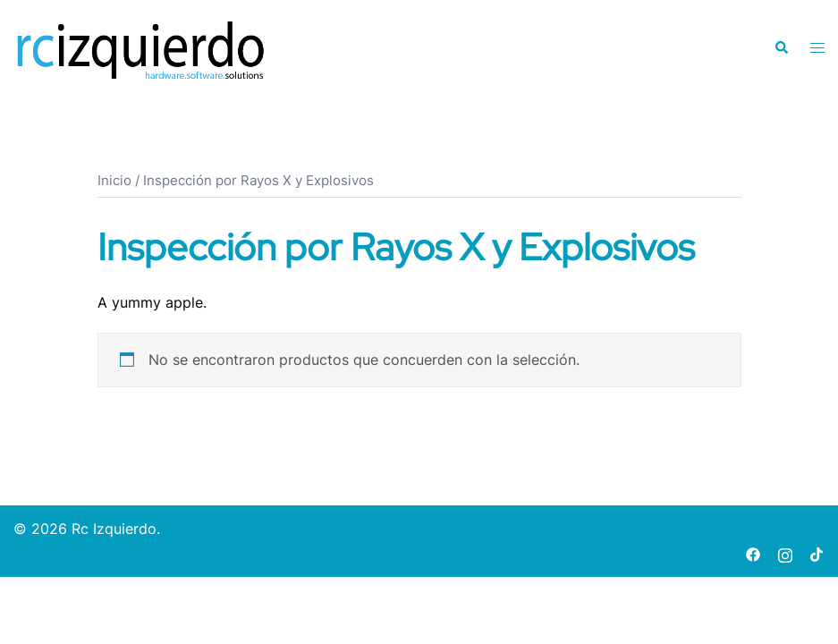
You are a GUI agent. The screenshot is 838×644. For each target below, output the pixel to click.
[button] (781, 48)
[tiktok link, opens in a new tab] (817, 553)
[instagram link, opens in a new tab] (785, 553)
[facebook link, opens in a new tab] (753, 553)
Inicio (114, 181)
